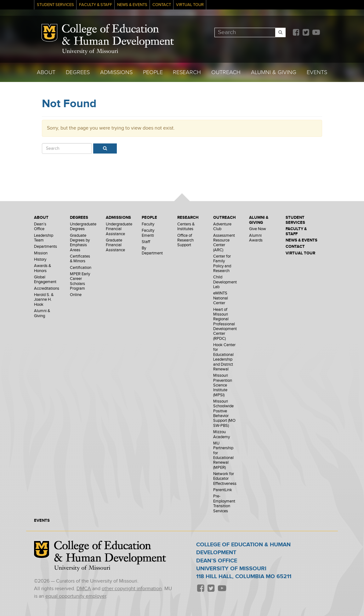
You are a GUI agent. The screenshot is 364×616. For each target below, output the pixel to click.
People (153, 72)
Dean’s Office (40, 227)
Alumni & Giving (274, 72)
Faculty (148, 224)
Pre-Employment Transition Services (224, 504)
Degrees (78, 72)
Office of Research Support (185, 241)
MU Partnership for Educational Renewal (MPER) (223, 456)
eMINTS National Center (221, 298)
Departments (45, 247)
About (46, 72)
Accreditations (47, 289)
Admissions (116, 72)
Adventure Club (222, 227)
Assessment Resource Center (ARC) (224, 243)
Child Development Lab (225, 282)
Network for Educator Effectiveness (225, 479)
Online (76, 295)
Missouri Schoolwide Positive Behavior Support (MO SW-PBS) (224, 414)
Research (187, 72)
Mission (41, 253)
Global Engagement (45, 280)
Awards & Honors (43, 268)
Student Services (55, 5)
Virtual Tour (190, 5)
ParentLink (223, 490)
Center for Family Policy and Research (222, 264)
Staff (146, 242)
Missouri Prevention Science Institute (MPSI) (223, 385)
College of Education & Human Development (118, 36)
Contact (162, 5)
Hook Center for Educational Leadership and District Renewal (224, 357)
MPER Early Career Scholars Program (80, 281)
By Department (152, 251)
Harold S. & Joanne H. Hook (44, 300)
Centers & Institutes (186, 227)
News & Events (132, 5)
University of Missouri (90, 52)
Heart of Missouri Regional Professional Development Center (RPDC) (225, 324)
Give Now (258, 229)
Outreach (226, 72)
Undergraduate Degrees (83, 227)
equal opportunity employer (76, 596)
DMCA (84, 589)
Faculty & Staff (96, 5)
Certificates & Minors (80, 259)
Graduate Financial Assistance (115, 245)
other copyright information (132, 589)
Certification (81, 268)
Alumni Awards (256, 238)
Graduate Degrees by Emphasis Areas (80, 243)
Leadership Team (44, 238)
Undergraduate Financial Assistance (119, 229)
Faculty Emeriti (148, 233)
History (40, 260)
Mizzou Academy (222, 434)
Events (317, 72)
